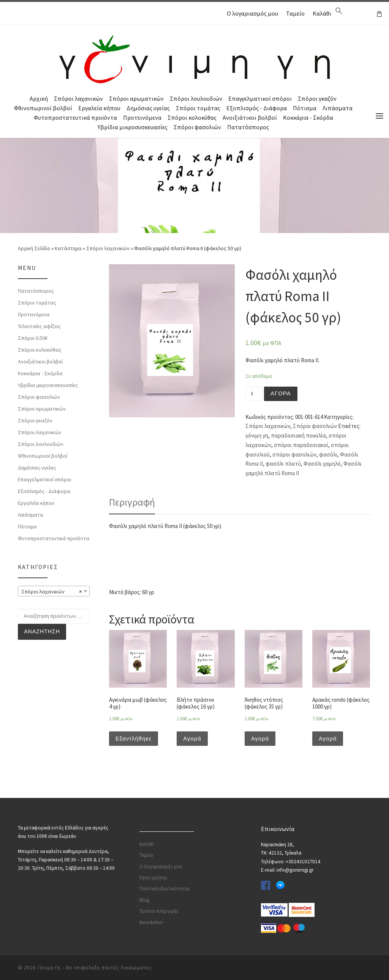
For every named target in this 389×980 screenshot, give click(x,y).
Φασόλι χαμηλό (322, 464)
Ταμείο (295, 13)
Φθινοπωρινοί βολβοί (43, 108)
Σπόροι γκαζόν (317, 98)
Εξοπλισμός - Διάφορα (257, 108)
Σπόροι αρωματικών (136, 98)
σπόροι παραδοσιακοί (301, 445)
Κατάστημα (68, 248)
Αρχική (39, 98)
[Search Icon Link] (339, 13)
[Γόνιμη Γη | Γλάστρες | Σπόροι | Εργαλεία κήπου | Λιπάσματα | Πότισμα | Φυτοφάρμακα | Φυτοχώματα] (194, 58)
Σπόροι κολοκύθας (192, 117)
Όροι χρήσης (153, 877)
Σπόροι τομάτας (198, 108)
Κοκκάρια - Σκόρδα (308, 117)
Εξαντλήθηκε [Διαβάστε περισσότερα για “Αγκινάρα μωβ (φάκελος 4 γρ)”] (134, 738)
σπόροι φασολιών (294, 454)
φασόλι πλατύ (283, 464)
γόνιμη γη (257, 435)
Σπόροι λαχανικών (78, 98)
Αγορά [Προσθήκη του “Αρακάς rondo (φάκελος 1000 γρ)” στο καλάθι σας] (328, 738)
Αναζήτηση (42, 631)
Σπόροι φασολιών (197, 127)
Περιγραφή (132, 502)
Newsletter (151, 922)
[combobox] (54, 591)
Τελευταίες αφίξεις (39, 326)
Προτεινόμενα (142, 117)
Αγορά (281, 393)
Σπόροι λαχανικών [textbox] (51, 591)
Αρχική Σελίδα (35, 248)
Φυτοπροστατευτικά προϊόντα (75, 117)
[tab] (132, 502)
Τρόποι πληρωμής (159, 910)
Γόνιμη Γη (49, 967)
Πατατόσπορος (248, 127)
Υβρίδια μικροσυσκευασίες (133, 127)
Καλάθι (322, 13)
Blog (144, 899)
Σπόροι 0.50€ (33, 338)
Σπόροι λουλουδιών (196, 98)
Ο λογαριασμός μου (252, 13)
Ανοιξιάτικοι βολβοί (250, 117)
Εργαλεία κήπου (99, 108)
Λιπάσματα (338, 108)
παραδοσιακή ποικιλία (298, 435)
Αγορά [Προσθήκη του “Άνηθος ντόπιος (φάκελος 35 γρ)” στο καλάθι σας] (260, 738)
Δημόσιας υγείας (148, 108)
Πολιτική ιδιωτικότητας (165, 888)
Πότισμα (305, 108)
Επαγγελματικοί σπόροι (260, 98)
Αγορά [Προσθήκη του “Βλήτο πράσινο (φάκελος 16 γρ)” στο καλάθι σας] (192, 738)
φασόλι (328, 454)
